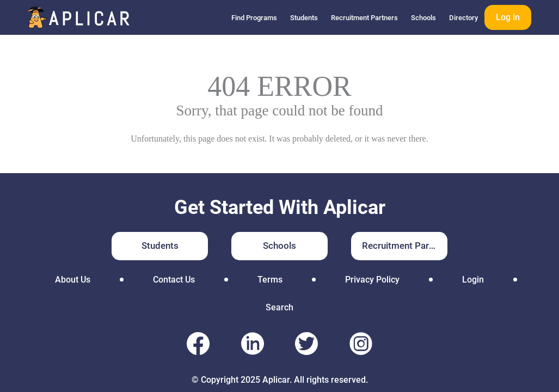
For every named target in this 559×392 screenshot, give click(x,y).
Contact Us (174, 280)
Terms (270, 280)
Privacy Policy (372, 280)
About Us (73, 280)
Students (304, 18)
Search (279, 307)
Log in (508, 17)
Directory (463, 18)
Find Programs (254, 18)
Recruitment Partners (364, 18)
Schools (423, 18)
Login (473, 280)
